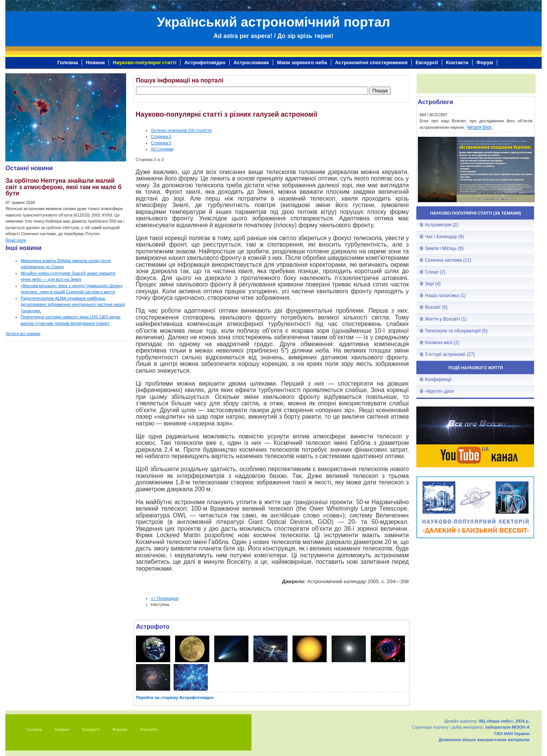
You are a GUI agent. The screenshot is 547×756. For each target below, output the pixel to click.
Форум (485, 62)
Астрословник (251, 62)
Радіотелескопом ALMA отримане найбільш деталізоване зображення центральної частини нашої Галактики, (73, 304)
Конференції (438, 380)
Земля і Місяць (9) (444, 248)
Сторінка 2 (161, 136)
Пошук (380, 91)
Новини (95, 62)
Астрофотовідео (205, 62)
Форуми (120, 729)
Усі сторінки (162, 149)
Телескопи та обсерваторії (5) (456, 331)
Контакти (457, 62)
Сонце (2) (435, 272)
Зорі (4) (433, 284)
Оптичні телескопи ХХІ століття (181, 130)
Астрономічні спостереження (371, 62)
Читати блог (479, 127)
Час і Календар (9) (444, 237)
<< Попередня (164, 598)
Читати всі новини (23, 334)
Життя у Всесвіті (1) (446, 319)
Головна (68, 62)
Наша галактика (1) (445, 296)
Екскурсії (427, 62)
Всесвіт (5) (436, 307)
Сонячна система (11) (448, 260)
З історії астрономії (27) (450, 354)
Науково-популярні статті (145, 62)
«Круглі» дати (439, 391)
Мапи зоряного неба (302, 62)
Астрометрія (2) (442, 225)
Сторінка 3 (161, 143)
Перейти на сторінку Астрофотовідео (175, 697)
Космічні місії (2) (442, 343)
